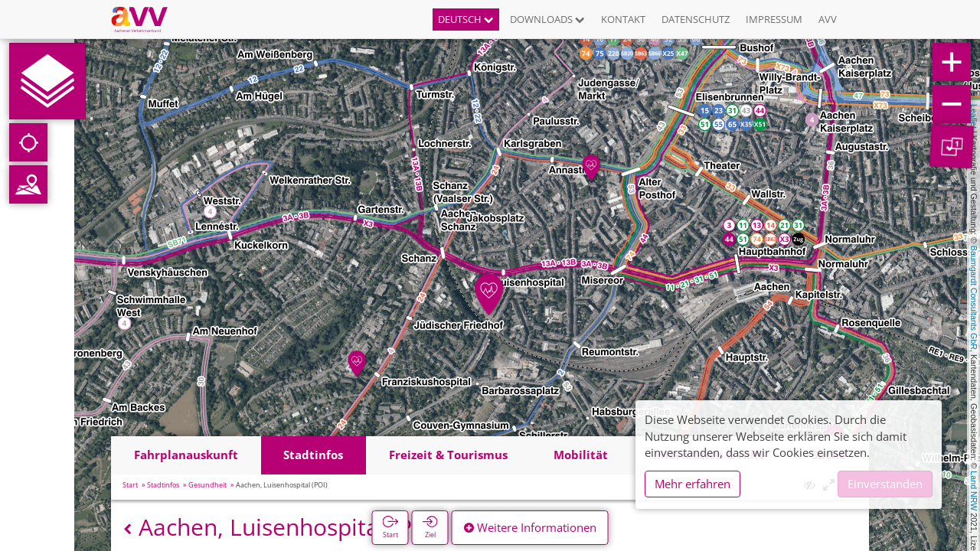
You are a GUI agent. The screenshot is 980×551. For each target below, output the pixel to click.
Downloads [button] (547, 19)
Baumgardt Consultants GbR (974, 298)
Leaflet (974, 116)
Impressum (774, 19)
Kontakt (623, 19)
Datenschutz (696, 19)
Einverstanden (885, 484)
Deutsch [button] (466, 19)
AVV (828, 19)
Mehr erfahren (693, 484)
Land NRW (974, 491)
